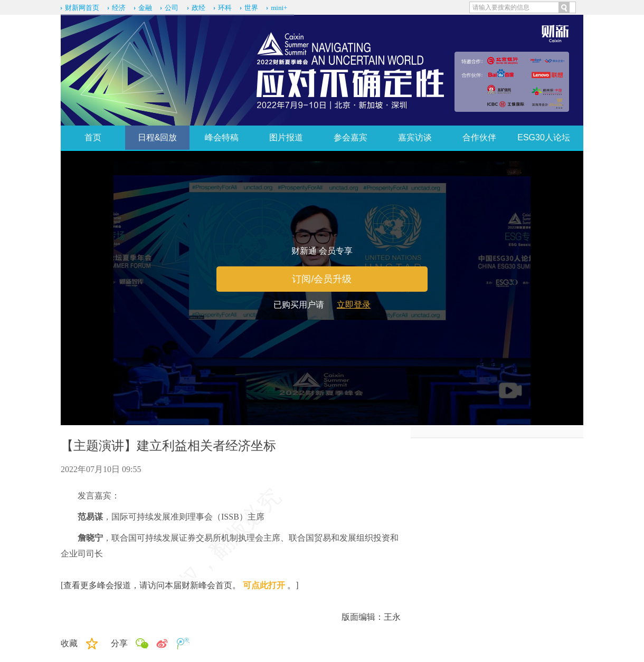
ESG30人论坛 (544, 137)
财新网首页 (82, 8)
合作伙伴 (479, 137)
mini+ (279, 8)
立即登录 (354, 305)
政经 (198, 8)
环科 (225, 8)
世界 (251, 8)
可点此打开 (264, 585)
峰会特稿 (222, 137)
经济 (119, 8)
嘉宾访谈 (415, 137)
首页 (93, 137)
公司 (172, 8)
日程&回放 (158, 137)
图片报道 (286, 137)
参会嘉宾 (351, 137)
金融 (145, 8)
